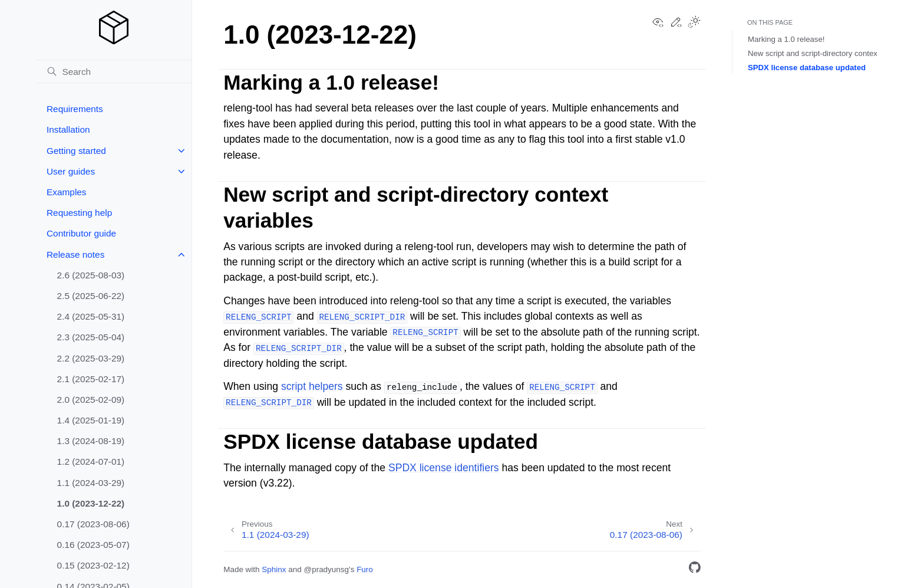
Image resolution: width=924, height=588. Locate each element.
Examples (67, 192)
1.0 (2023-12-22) (91, 503)
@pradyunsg (326, 569)
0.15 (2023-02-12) (93, 565)
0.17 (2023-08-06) (93, 524)
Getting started (76, 151)
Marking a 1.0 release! (786, 39)
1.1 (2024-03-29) (91, 483)
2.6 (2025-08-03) (91, 275)
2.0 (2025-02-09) (91, 400)
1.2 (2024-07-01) (91, 461)
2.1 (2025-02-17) (91, 379)
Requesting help (79, 213)
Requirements (75, 109)
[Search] (114, 71)
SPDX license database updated (807, 68)
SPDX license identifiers (444, 468)
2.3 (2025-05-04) (91, 337)
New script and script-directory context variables (830, 53)
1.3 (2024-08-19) (91, 441)
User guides (71, 171)
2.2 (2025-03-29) (91, 358)
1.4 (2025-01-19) (91, 420)
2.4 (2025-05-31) (91, 316)
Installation (68, 129)
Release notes (75, 254)
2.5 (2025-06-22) (91, 296)
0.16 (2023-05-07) (93, 545)
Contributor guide (81, 233)
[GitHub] (695, 569)
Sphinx (274, 569)
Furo (365, 569)
